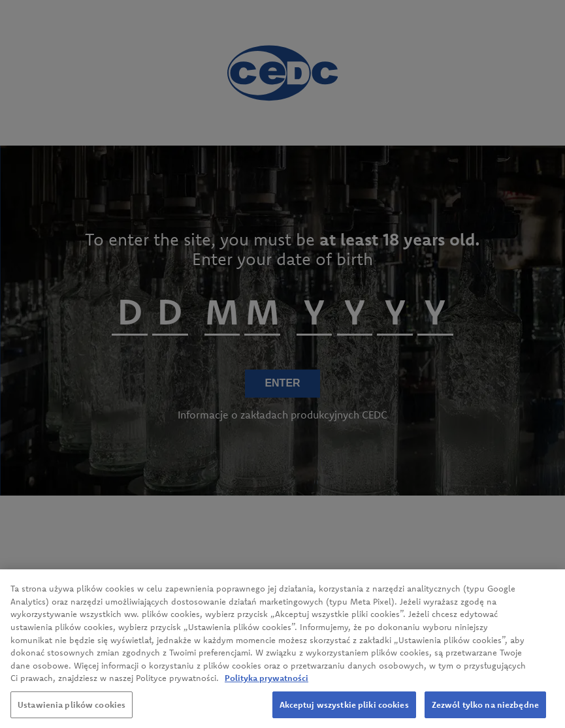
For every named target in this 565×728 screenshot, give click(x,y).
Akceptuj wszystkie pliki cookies (344, 710)
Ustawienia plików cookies (72, 710)
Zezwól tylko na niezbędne (485, 710)
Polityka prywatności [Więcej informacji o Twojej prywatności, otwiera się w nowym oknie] (266, 684)
